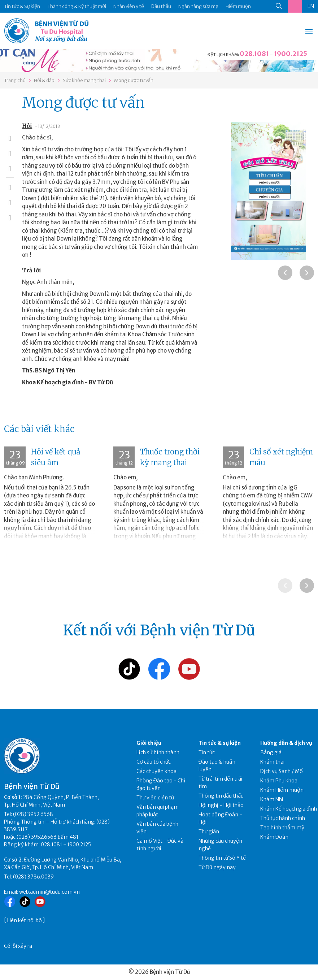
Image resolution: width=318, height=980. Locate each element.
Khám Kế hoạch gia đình (289, 809)
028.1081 (254, 54)
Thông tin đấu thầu (221, 796)
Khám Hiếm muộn (282, 790)
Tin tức (207, 752)
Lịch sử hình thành (158, 752)
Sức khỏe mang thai (84, 80)
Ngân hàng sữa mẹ (198, 6)
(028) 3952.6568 (33, 814)
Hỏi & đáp (44, 80)
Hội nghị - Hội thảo (221, 805)
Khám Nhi (272, 799)
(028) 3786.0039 (33, 877)
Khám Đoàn (274, 837)
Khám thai (272, 762)
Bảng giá (271, 752)
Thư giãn (209, 832)
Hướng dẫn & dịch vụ (286, 743)
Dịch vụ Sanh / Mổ (282, 771)
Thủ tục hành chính (283, 818)
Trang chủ (15, 80)
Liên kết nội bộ (25, 920)
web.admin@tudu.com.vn (49, 892)
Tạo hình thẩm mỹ (282, 828)
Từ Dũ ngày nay (217, 867)
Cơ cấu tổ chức (154, 762)
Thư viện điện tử (155, 798)
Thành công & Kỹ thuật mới (77, 6)
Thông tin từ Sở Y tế (222, 858)
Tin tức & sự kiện (220, 743)
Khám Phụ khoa (279, 781)
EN (311, 6)
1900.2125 (291, 54)
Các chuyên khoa (156, 771)
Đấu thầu (161, 6)
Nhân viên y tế (129, 6)
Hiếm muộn (238, 6)
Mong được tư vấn (134, 80)
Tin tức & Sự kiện (22, 6)
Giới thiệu (149, 743)
